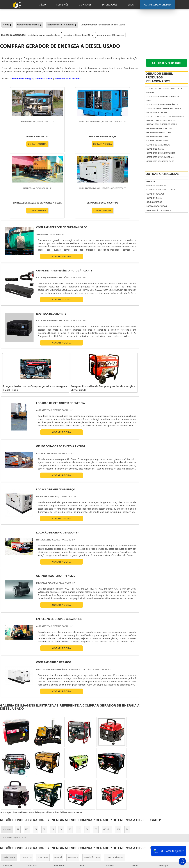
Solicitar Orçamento (166, 63)
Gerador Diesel (154, 198)
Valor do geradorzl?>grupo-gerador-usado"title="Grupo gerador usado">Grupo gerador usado (166, 120)
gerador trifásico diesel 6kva (78, 35)
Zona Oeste (43, 791)
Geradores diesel (155, 149)
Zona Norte (27, 791)
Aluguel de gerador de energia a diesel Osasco (166, 91)
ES (36, 763)
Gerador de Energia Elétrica (161, 190)
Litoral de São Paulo (115, 791)
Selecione (7, 763)
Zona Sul (58, 791)
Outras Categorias (162, 174)
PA (127, 763)
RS (70, 763)
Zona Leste (73, 791)
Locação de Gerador (157, 113)
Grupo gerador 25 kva (157, 137)
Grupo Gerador (154, 202)
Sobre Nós (160, 833)
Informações (162, 841)
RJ (18, 763)
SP (44, 763)
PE (78, 763)
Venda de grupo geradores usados (164, 109)
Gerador (151, 182)
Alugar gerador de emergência (162, 104)
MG (27, 763)
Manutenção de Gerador (159, 210)
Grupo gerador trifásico (159, 128)
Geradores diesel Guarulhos (161, 153)
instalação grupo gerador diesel (44, 35)
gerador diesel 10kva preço (110, 35)
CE (96, 763)
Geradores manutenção (158, 145)
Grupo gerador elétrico (159, 132)
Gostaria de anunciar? (164, 822)
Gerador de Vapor (155, 194)
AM (118, 763)
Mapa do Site (162, 845)
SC (61, 763)
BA (87, 763)
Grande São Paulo (92, 791)
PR (53, 763)
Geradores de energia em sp (160, 161)
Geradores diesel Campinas (160, 157)
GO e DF (107, 763)
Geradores (161, 837)
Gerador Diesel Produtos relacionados (159, 77)
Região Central (9, 791)
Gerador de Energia (156, 186)
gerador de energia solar (114, 834)
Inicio (158, 829)
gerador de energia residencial (110, 828)
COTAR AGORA (18, 144)
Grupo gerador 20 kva (157, 141)
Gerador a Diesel (44, 79)
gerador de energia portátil (115, 822)
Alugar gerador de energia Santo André (163, 98)
